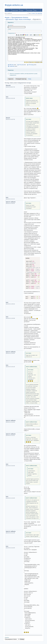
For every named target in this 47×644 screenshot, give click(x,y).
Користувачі (15, 10)
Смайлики (12, 66)
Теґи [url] (21, 65)
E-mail (25, 30)
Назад (30, 79)
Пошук (22, 10)
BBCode (11, 65)
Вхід (35, 10)
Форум (7, 10)
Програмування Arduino (20, 17)
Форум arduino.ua (14, 5)
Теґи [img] (31, 65)
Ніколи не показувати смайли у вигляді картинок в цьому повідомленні (23, 74)
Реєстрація (30, 10)
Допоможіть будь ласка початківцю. (19, 19)
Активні (33, 13)
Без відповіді (39, 13)
